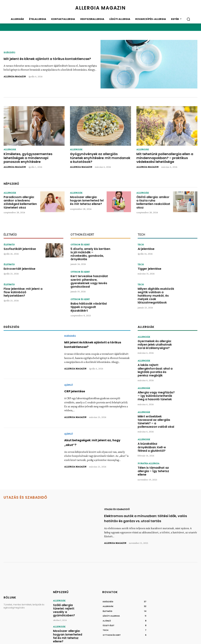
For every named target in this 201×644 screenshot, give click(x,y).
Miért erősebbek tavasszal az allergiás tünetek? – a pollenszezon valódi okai (155, 399)
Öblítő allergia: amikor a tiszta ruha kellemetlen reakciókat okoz (152, 197)
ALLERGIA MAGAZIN (15, 79)
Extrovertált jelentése (17, 265)
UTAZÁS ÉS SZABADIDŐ (117, 484)
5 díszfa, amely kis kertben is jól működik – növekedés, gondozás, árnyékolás (90, 248)
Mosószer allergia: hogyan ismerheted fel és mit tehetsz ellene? (87, 197)
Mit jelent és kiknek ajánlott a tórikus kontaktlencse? (37, 59)
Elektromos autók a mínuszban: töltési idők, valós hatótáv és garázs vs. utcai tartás (150, 494)
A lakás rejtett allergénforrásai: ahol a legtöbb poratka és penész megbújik (156, 351)
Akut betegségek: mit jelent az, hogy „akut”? (96, 425)
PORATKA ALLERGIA (148, 438)
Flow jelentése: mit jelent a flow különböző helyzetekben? (23, 286)
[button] (188, 19)
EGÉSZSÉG (9, 50)
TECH (141, 241)
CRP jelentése (76, 373)
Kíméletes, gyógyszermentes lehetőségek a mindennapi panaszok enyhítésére (32, 155)
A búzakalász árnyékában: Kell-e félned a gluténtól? (155, 421)
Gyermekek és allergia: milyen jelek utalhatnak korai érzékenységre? (153, 326)
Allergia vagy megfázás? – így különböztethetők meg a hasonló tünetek (155, 375)
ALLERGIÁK (10, 149)
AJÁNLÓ (69, 367)
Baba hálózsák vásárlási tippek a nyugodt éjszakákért (90, 290)
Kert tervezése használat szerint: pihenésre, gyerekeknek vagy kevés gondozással (90, 270)
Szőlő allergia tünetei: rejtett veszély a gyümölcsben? (66, 582)
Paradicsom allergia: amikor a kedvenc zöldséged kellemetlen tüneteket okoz (19, 199)
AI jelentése (145, 245)
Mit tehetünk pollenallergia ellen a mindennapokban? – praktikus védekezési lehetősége (164, 157)
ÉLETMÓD (9, 241)
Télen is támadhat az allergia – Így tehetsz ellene (156, 444)
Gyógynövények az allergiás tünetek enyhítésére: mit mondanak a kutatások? (97, 155)
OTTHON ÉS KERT (80, 241)
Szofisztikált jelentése (17, 245)
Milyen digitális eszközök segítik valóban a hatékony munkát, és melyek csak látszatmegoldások (155, 289)
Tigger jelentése (148, 265)
